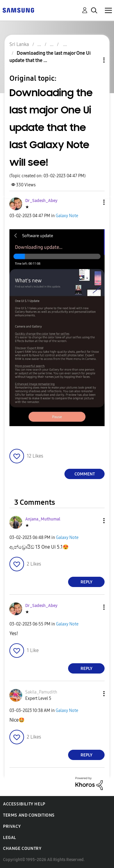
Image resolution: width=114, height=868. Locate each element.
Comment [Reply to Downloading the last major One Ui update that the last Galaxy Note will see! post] (85, 474)
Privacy (12, 826)
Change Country (22, 848)
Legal (10, 838)
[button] (94, 202)
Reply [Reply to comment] (86, 582)
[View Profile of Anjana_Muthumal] (43, 519)
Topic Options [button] (94, 60)
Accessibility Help (24, 804)
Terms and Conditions (29, 815)
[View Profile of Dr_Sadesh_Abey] (41, 201)
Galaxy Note (67, 216)
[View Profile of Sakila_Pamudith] (41, 692)
